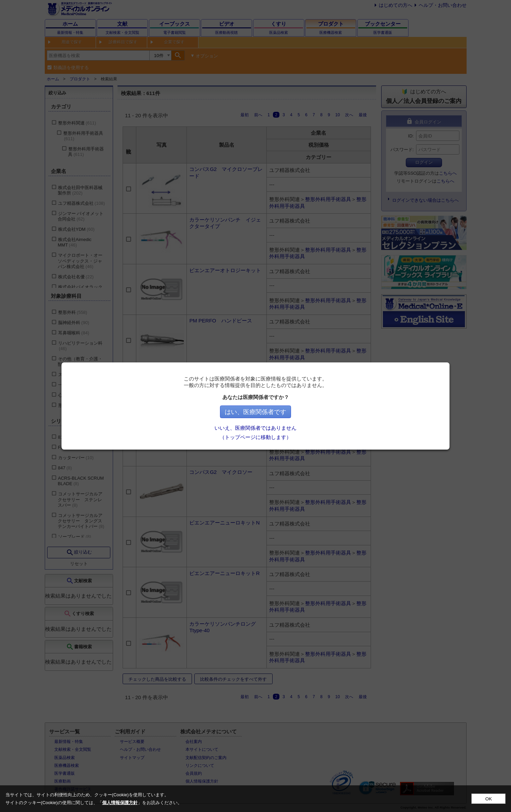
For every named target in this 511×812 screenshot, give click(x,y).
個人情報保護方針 (120, 803)
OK (489, 799)
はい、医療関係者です (255, 412)
